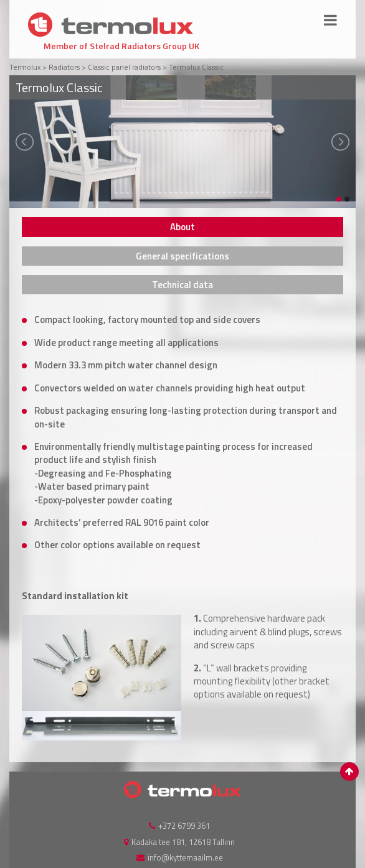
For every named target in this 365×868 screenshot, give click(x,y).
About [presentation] (183, 227)
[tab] (183, 227)
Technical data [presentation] (183, 285)
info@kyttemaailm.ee (185, 857)
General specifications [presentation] (183, 256)
